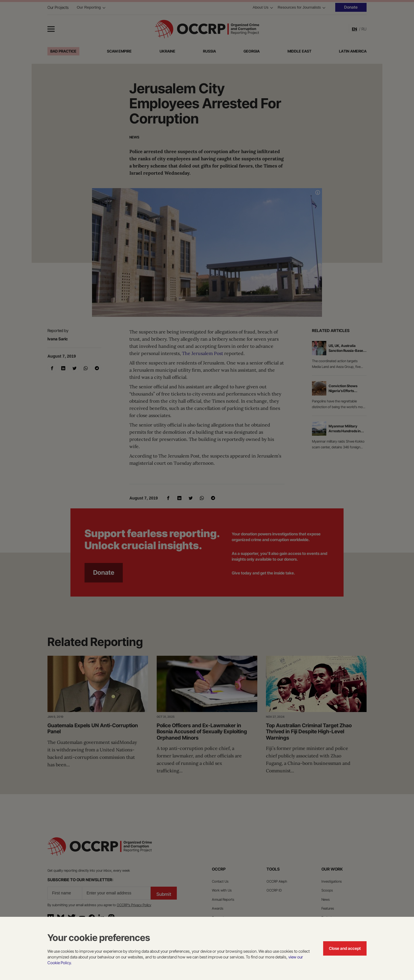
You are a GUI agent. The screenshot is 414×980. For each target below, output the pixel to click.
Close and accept (345, 948)
